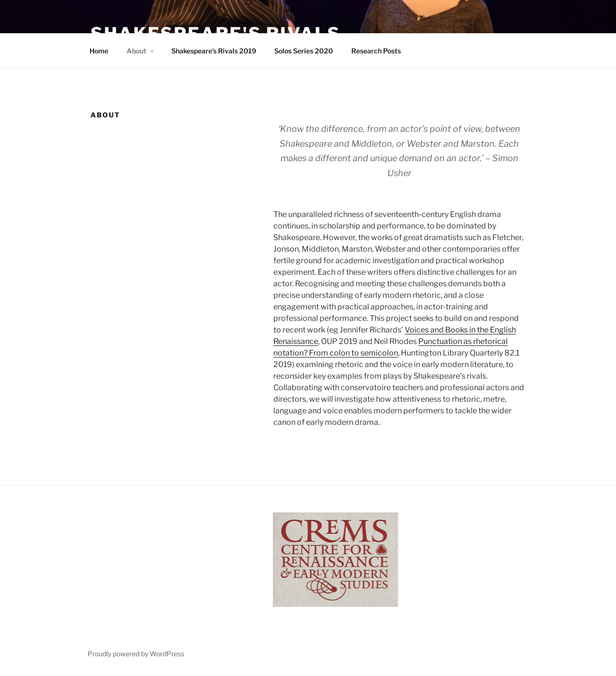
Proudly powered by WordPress (136, 654)
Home (99, 51)
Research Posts (376, 51)
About (141, 51)
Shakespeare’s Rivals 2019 (214, 51)
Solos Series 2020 (304, 51)
